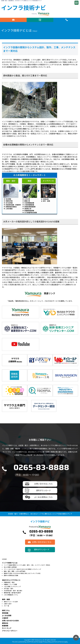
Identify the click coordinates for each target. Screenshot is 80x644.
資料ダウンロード (40, 20)
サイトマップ (7, 628)
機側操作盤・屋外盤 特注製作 (12, 593)
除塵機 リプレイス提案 (10, 584)
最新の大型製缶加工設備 (11, 575)
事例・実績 (6, 599)
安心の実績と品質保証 (10, 567)
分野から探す (8, 604)
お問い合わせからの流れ (10, 621)
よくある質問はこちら (43, 497)
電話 (67, 20)
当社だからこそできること (11, 580)
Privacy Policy (47, 642)
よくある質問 (7, 616)
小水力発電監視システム (11, 595)
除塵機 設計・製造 (9, 582)
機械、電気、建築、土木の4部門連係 (15, 571)
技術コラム (6, 611)
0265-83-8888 (41, 467)
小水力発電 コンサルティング (12, 587)
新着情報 (5, 626)
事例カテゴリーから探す (11, 602)
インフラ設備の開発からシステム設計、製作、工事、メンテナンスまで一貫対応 (27, 565)
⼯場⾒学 (5, 618)
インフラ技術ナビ (24, 8)
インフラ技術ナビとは (10, 563)
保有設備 (5, 613)
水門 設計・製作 (9, 589)
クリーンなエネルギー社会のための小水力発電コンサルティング (22, 569)
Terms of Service (59, 642)
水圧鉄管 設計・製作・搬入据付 (13, 591)
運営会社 (5, 623)
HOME (4, 559)
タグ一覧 (6, 606)
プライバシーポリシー (10, 631)
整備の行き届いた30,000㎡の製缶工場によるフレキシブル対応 (22, 573)
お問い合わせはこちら (13, 20)
